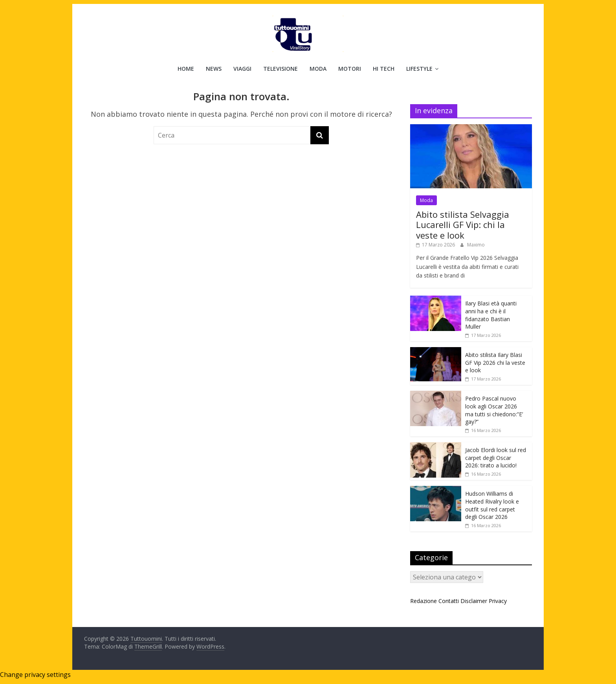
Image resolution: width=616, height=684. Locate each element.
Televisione (280, 69)
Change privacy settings (35, 675)
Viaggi (242, 69)
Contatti (449, 601)
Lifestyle (419, 69)
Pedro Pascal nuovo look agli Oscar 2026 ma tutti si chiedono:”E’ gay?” (494, 410)
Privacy (498, 601)
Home (186, 69)
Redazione (423, 601)
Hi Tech (384, 69)
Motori (350, 69)
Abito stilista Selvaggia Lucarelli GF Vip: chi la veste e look (463, 225)
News (214, 69)
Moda (318, 69)
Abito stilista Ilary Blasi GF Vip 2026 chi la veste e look (495, 362)
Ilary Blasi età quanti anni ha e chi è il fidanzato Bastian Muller (491, 315)
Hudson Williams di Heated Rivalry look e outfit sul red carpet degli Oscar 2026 (492, 505)
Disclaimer (474, 601)
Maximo (476, 245)
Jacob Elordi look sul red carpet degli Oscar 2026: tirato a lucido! (496, 458)
